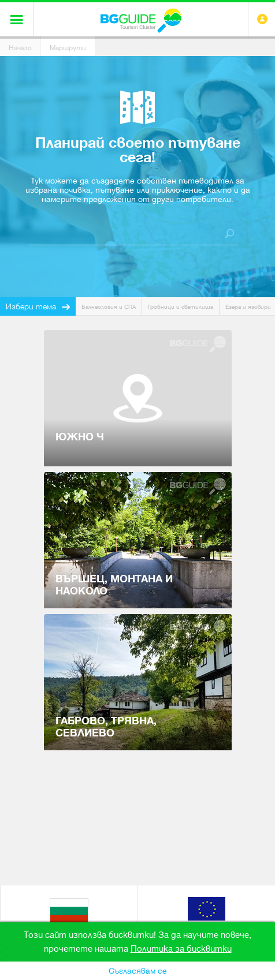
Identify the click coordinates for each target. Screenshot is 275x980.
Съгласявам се (138, 971)
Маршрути (68, 48)
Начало (20, 48)
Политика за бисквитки (181, 949)
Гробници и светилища (181, 307)
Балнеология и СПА (109, 307)
